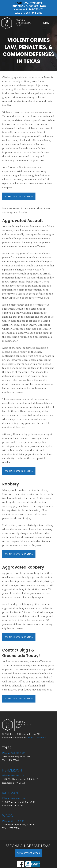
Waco (19, 13)
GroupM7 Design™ (36, 738)
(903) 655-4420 (14, 776)
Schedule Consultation (19, 196)
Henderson (18, 6)
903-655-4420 (36, 6)
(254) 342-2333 (14, 821)
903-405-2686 (33, 3)
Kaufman (19, 9)
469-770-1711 (35, 9)
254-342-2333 (33, 13)
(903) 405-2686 (14, 753)
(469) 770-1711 (14, 798)
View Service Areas (29, 853)
